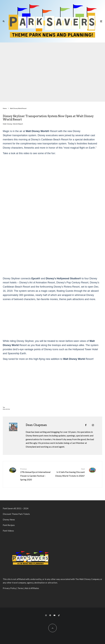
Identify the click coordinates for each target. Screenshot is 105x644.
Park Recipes (9, 525)
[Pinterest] (50, 615)
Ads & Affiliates (32, 588)
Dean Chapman (36, 425)
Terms (20, 588)
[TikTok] (59, 615)
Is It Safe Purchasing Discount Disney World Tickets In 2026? (70, 472)
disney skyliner (6, 409)
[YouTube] (54, 615)
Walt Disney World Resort (13, 124)
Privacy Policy (9, 588)
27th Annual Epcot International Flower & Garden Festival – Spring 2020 (35, 474)
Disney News (9, 520)
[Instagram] (46, 615)
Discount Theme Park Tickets (16, 514)
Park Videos (8, 531)
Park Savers (8, 508)
